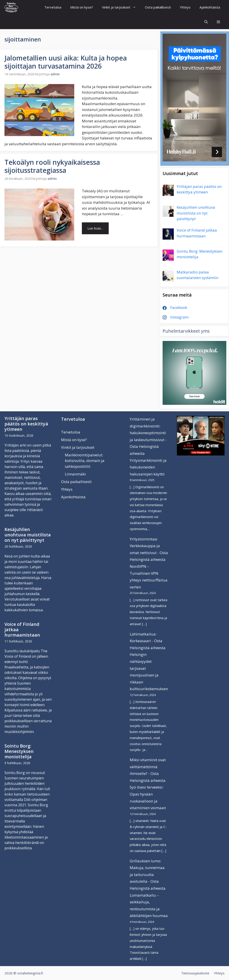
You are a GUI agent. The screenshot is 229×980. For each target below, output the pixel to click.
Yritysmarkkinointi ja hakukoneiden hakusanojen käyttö (148, 467)
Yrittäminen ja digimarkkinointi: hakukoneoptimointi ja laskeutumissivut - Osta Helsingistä (148, 433)
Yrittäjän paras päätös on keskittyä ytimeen (26, 424)
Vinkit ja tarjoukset (121, 7)
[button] (218, 22)
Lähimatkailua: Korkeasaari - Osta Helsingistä (146, 641)
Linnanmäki (75, 474)
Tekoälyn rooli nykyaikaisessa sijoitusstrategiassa (52, 166)
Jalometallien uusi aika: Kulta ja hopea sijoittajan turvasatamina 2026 (66, 62)
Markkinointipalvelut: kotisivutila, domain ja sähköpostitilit (85, 461)
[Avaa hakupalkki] (206, 22)
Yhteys (185, 7)
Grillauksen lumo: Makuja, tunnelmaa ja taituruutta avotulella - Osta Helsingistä (147, 875)
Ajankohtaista (210, 7)
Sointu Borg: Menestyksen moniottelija (19, 751)
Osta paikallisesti (158, 7)
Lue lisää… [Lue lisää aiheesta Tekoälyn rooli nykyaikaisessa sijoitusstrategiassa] (95, 228)
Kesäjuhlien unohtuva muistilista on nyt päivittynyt (28, 535)
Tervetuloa (53, 7)
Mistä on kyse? (82, 7)
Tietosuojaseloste (195, 973)
